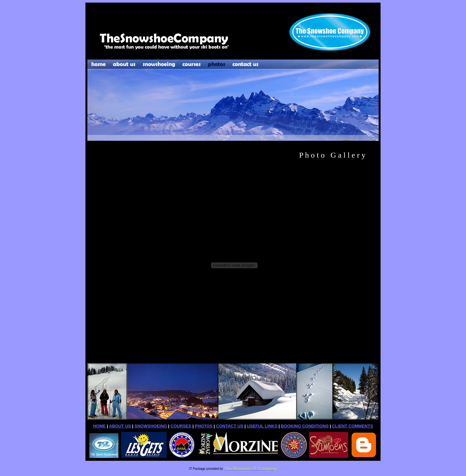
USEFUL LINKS (262, 426)
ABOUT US (120, 426)
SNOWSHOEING (151, 426)
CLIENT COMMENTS (352, 426)
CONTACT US (230, 426)
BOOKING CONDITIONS (305, 426)
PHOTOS (204, 426)
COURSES (181, 426)
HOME (99, 426)
